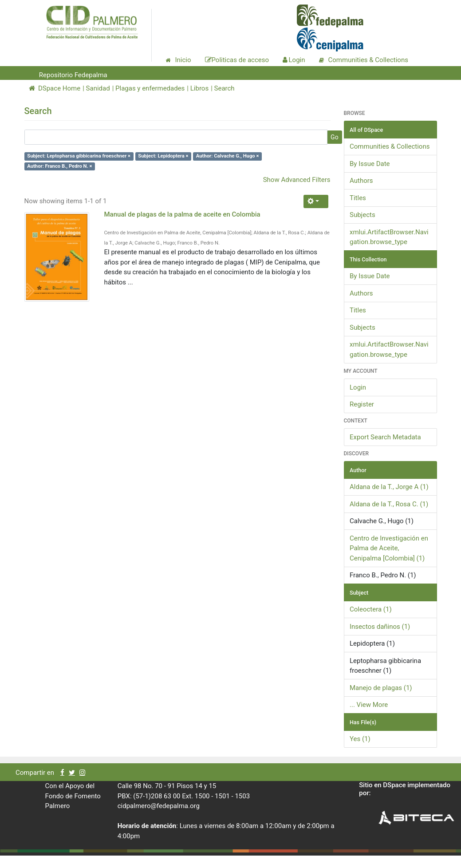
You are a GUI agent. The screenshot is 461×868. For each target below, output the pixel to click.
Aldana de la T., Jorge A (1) (389, 487)
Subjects (362, 215)
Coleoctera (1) (371, 609)
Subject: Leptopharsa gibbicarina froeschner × (79, 156)
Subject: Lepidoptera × (163, 156)
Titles (358, 198)
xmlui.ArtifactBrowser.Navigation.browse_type (389, 237)
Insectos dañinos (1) (380, 627)
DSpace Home (55, 88)
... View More (369, 705)
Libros (199, 88)
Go (335, 137)
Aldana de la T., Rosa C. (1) (389, 504)
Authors (361, 181)
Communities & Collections (390, 146)
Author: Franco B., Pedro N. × (59, 166)
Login (358, 387)
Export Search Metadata (385, 437)
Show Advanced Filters (297, 180)
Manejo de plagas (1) (381, 688)
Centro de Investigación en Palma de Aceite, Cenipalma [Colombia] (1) (389, 548)
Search (225, 88)
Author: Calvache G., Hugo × (228, 156)
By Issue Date (370, 164)
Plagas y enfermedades (150, 88)
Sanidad (98, 88)
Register (362, 404)
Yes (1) (360, 739)
